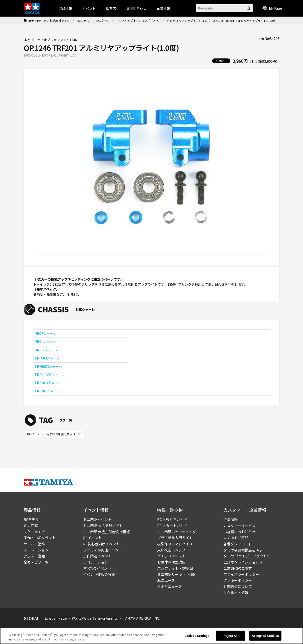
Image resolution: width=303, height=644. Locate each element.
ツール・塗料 (34, 544)
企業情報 (231, 519)
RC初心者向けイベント (101, 544)
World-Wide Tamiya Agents (95, 618)
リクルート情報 (236, 593)
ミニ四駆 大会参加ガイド (103, 526)
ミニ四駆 (31, 526)
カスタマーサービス (239, 526)
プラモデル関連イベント (103, 550)
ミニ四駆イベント (97, 519)
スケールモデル (36, 532)
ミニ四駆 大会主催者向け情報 (107, 532)
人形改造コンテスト (173, 550)
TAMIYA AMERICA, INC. (141, 618)
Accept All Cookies (265, 636)
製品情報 (65, 8)
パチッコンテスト (171, 556)
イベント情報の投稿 (99, 574)
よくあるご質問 (236, 538)
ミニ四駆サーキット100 (176, 574)
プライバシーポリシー (241, 574)
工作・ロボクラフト (40, 538)
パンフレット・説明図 (175, 568)
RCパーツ (102, 20)
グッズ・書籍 (34, 556)
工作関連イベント (97, 556)
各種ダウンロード (238, 544)
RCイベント (92, 538)
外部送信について (238, 586)
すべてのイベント (97, 568)
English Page (56, 618)
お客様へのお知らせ (239, 532)
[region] (151, 636)
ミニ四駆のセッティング (177, 532)
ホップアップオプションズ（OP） (138, 20)
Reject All (230, 636)
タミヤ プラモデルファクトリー (249, 556)
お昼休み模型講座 (171, 562)
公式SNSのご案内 (238, 568)
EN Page (272, 8)
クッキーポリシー (238, 580)
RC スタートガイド (172, 526)
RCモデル (83, 20)
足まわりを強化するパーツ (64, 434)
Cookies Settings (197, 636)
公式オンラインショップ (243, 562)
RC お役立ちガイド (172, 519)
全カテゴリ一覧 (36, 562)
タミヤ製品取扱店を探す (243, 550)
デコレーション (36, 550)
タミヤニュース (169, 586)
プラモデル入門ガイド (175, 538)
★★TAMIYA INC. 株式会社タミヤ (49, 20)
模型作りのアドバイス (175, 544)
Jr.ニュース (166, 580)
